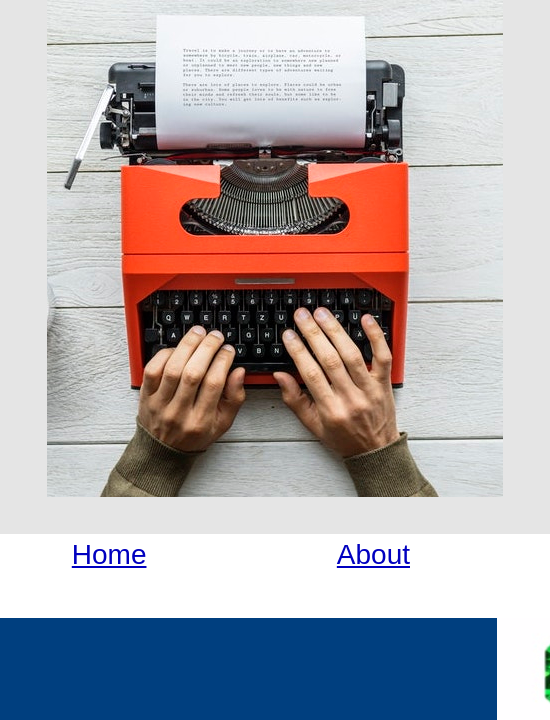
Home (109, 554)
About (373, 554)
